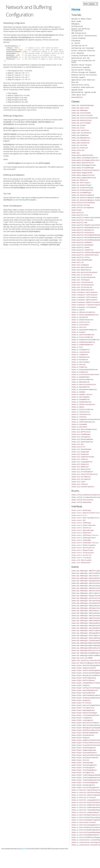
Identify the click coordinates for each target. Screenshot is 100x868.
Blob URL (75, 82)
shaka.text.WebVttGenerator (83, 290)
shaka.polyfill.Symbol (81, 247)
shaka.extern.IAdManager (81, 523)
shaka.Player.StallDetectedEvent (85, 758)
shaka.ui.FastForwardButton (83, 335)
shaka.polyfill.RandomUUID (82, 245)
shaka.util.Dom (78, 444)
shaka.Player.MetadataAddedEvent (85, 733)
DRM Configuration (79, 33)
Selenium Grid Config (80, 85)
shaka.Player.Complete (81, 685)
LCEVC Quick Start (79, 95)
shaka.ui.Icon (77, 347)
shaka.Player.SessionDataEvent (84, 753)
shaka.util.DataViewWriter (82, 442)
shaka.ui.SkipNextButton (81, 402)
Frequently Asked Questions (83, 87)
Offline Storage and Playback (84, 72)
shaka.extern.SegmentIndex (82, 550)
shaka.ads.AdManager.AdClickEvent (85, 576)
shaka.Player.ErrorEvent (81, 703)
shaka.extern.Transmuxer (81, 558)
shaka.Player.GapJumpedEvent (83, 710)
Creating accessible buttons (83, 56)
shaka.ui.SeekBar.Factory (82, 394)
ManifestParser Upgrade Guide (84, 92)
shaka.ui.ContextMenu (80, 325)
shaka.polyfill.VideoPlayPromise (85, 255)
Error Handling (78, 53)
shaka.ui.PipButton (79, 367)
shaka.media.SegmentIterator (83, 175)
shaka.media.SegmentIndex (82, 173)
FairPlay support (78, 77)
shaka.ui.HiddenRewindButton (83, 342)
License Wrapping (78, 38)
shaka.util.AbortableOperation (84, 429)
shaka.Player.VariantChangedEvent (85, 788)
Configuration (77, 26)
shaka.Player (77, 210)
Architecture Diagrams (81, 67)
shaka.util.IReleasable (81, 563)
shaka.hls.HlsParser (80, 148)
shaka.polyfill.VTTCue (81, 257)
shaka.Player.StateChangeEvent (84, 765)
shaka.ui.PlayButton (80, 372)
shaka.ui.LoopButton (80, 355)
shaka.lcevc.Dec (78, 150)
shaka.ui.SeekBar (78, 392)
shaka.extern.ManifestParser (83, 548)
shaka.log (75, 153)
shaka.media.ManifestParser (83, 163)
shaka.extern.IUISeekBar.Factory (85, 543)
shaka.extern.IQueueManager (83, 530)
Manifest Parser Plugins (81, 65)
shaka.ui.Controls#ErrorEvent (84, 822)
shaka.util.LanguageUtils (82, 462)
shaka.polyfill (78, 213)
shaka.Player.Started (80, 760)
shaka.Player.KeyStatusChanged (84, 713)
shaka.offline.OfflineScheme (83, 203)
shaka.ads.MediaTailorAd (81, 120)
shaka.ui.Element (78, 332)
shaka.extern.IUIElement (81, 533)
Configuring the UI (79, 46)
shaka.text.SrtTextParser (82, 275)
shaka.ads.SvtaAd (78, 125)
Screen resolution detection (83, 51)
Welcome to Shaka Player (81, 19)
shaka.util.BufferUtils (81, 432)
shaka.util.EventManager (81, 449)
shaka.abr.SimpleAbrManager (83, 105)
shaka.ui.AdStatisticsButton (83, 312)
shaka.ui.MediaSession (81, 357)
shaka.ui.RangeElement (81, 377)
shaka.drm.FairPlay (79, 145)
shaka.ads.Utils (78, 128)
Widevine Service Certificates (84, 75)
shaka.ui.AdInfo (78, 310)
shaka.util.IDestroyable (81, 560)
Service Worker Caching (81, 70)
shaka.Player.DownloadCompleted (85, 690)
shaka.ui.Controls (79, 327)
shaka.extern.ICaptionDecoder (84, 525)
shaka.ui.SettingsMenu (81, 397)
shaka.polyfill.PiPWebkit (82, 242)
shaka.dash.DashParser (81, 143)
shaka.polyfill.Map (79, 223)
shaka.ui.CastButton (80, 317)
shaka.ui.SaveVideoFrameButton (84, 390)
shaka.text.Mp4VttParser (81, 270)
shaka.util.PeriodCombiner (82, 472)
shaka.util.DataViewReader (82, 439)
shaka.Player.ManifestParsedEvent (85, 723)
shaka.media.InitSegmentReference (85, 160)
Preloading (76, 41)
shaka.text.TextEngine (81, 280)
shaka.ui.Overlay (78, 365)
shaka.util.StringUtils (81, 479)
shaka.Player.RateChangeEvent (84, 748)
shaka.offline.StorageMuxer (83, 208)
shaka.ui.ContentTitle (81, 322)
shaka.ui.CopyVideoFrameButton (84, 330)
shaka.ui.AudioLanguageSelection (85, 315)
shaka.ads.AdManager (80, 110)
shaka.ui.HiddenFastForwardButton (85, 340)
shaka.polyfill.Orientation (83, 233)
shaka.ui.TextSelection (81, 414)
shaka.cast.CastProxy (80, 130)
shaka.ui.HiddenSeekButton (82, 345)
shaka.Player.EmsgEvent (81, 700)
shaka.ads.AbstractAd (80, 108)
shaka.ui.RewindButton (81, 387)
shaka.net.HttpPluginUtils (82, 190)
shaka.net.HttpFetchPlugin (82, 188)
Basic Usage (21, 195)
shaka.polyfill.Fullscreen (82, 220)
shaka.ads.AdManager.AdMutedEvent (85, 611)
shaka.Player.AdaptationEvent (84, 668)
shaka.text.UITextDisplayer (83, 285)
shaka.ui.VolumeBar (79, 424)
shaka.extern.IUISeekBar (81, 540)
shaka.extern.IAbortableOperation (85, 518)
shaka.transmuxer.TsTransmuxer (84, 307)
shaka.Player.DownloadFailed (83, 693)
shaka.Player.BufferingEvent (83, 680)
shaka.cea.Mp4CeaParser (81, 138)
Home (76, 9)
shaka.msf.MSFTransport (81, 183)
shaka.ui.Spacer (78, 407)
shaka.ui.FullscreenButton (82, 337)
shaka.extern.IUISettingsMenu (84, 545)
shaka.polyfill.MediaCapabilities (85, 228)
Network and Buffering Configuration (81, 30)
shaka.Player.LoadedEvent (82, 718)
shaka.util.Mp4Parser (80, 467)
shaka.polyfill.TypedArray (82, 250)
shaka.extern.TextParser (81, 555)
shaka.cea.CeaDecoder (80, 135)
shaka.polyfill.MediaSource (83, 230)
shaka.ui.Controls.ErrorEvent (84, 798)
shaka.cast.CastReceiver (81, 133)
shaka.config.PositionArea (82, 500)
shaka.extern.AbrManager (81, 510)
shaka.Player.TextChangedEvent (84, 770)
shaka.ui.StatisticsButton (82, 409)
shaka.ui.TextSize (79, 417)
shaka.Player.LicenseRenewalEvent (85, 715)
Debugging (75, 24)
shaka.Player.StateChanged (82, 763)
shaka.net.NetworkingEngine (83, 195)
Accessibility (77, 97)
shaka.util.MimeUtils (80, 464)
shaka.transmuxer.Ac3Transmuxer (85, 295)
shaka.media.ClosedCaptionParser (85, 158)
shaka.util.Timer (78, 482)
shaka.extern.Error (79, 515)
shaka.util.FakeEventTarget (83, 457)
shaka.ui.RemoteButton (81, 382)
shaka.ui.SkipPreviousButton (83, 404)
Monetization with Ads (81, 58)
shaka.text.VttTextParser (82, 287)
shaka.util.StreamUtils (81, 477)
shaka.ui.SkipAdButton (81, 399)
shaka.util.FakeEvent (80, 454)
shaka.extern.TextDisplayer (83, 553)
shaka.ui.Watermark (79, 427)
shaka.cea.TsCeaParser (81, 140)
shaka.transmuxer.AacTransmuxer (85, 292)
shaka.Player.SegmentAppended (84, 750)
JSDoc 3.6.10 (22, 849)
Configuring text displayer (83, 48)
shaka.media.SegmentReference (84, 178)
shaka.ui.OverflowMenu (81, 362)
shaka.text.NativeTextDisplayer (85, 272)
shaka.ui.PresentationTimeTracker (85, 375)
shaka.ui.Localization (81, 352)
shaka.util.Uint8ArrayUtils (83, 487)
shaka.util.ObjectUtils (81, 469)
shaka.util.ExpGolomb (80, 452)
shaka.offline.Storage (81, 205)
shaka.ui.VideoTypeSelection (83, 422)
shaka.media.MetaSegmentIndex (84, 165)
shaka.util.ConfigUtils (81, 437)
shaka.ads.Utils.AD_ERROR (82, 658)
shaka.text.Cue (78, 262)
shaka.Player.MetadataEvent (83, 735)
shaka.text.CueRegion (80, 265)
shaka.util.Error (78, 447)
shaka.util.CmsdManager (81, 434)
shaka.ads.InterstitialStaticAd (85, 118)
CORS (18, 215)
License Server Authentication (84, 36)
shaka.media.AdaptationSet (82, 155)
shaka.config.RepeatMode (81, 502)
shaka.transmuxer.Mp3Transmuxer (85, 300)
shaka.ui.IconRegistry (81, 350)
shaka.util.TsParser (80, 484)
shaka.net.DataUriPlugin (81, 185)
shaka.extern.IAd (78, 520)
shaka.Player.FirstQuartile (83, 708)
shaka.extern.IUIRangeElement (84, 538)
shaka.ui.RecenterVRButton (82, 380)
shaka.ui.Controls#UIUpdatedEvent (85, 835)
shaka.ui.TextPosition (81, 412)
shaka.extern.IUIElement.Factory (85, 535)
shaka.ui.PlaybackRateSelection (85, 370)
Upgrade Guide (77, 90)
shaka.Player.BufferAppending (84, 678)
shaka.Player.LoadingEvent (82, 720)
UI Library (76, 43)
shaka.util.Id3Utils (80, 459)
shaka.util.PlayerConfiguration (85, 474)
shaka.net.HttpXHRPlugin (81, 193)
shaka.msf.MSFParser (80, 180)
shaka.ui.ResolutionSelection (84, 385)
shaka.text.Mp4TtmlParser (82, 267)
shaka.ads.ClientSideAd (81, 113)
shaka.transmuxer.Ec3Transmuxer (85, 297)
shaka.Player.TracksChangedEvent (85, 783)
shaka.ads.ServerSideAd (81, 123)
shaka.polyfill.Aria (80, 215)
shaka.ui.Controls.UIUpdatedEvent (85, 813)
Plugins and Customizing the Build (83, 62)
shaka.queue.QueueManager (82, 260)
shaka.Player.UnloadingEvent (83, 785)
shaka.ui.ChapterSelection (82, 320)
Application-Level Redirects (83, 80)
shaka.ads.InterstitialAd (82, 115)
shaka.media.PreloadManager (83, 168)
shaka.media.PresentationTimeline (85, 170)
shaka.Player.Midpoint (81, 738)
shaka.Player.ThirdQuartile (83, 773)
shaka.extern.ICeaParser (81, 528)
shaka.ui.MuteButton (80, 360)
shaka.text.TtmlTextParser (82, 282)
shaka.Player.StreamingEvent (83, 768)
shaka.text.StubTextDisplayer (84, 277)
